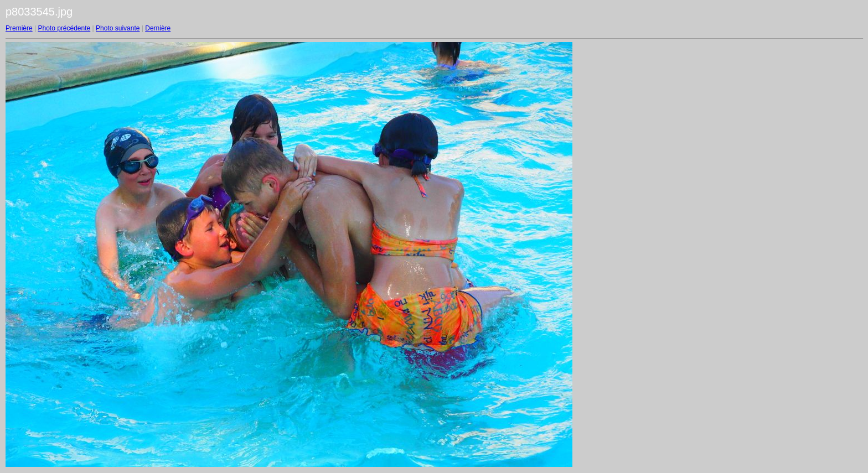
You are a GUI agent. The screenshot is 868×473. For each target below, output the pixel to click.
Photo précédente (64, 28)
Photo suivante (118, 28)
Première (19, 28)
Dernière (158, 28)
